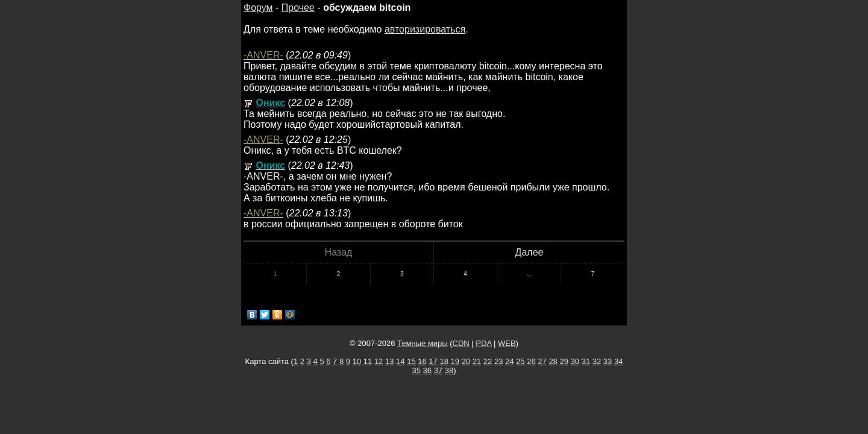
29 (564, 361)
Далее (530, 252)
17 (433, 361)
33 (608, 361)
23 (498, 361)
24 (509, 361)
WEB (507, 343)
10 (357, 361)
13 (389, 361)
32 (597, 361)
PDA (483, 343)
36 (427, 370)
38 (449, 370)
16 (422, 361)
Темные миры (423, 343)
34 (618, 361)
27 (542, 361)
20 (466, 361)
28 (553, 361)
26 (531, 361)
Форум (258, 8)
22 (488, 361)
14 (400, 361)
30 (575, 361)
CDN (461, 343)
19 (455, 361)
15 (411, 361)
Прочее (298, 8)
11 (368, 361)
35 (416, 370)
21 (477, 361)
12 (379, 361)
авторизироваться (425, 29)
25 (520, 361)
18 (444, 361)
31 (586, 361)
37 (438, 370)
